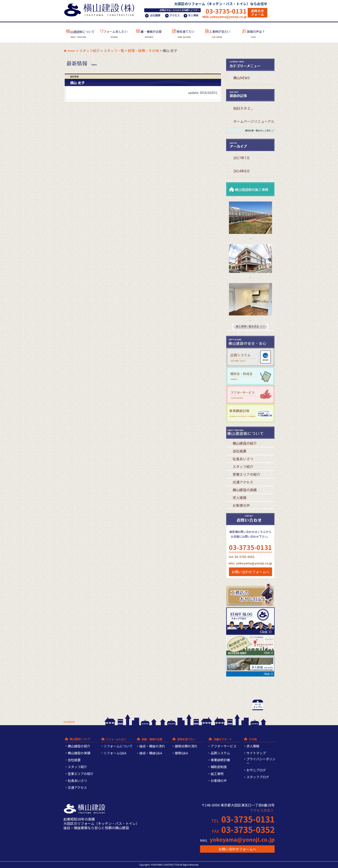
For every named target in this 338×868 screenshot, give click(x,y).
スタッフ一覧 (114, 50)
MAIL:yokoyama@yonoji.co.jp (225, 17)
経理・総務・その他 (143, 50)
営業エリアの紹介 (246, 474)
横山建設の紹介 (245, 443)
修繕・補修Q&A (151, 753)
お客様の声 (241, 505)
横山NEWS (242, 78)
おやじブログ (256, 770)
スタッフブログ (258, 777)
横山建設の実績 (245, 490)
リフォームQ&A (115, 753)
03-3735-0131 (226, 11)
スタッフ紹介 (89, 50)
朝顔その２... (243, 108)
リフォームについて (118, 746)
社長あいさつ (243, 459)
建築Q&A (181, 753)
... (250, 238)
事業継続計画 (220, 760)
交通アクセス (243, 482)
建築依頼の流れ (186, 746)
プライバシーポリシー (261, 761)
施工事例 (217, 774)
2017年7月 (242, 158)
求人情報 (239, 498)
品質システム (220, 753)
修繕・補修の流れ (152, 746)
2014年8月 (242, 171)
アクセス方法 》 (262, 810)
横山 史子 (77, 83)
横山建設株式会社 (101, 9)
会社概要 (239, 451)
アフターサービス (224, 746)
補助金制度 (219, 767)
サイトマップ (256, 753)
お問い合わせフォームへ (250, 572)
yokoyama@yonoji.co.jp (242, 839)
